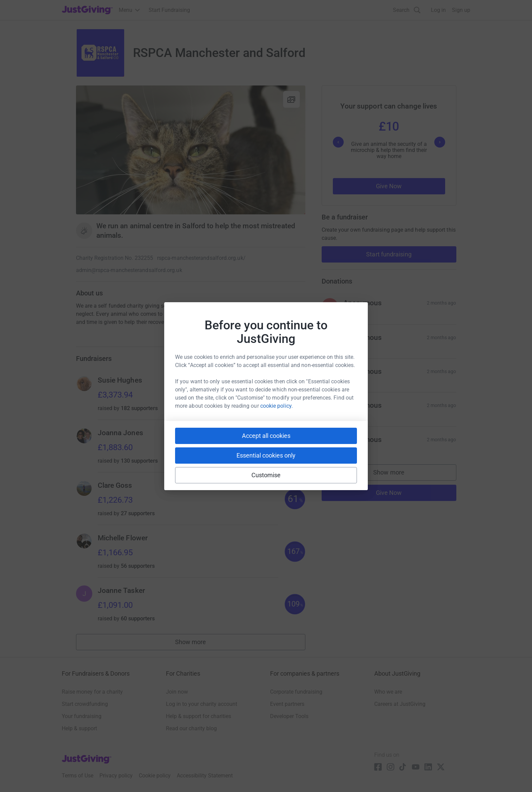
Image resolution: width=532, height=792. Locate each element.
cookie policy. (277, 406)
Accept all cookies (266, 436)
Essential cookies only (266, 455)
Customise (266, 475)
